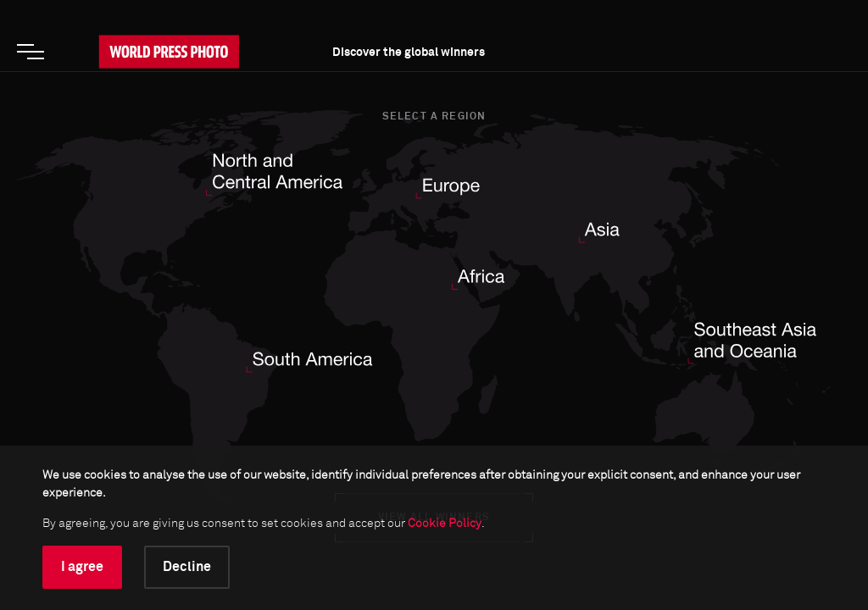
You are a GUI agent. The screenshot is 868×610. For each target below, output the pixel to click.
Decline (187, 567)
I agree (82, 567)
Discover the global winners (409, 53)
